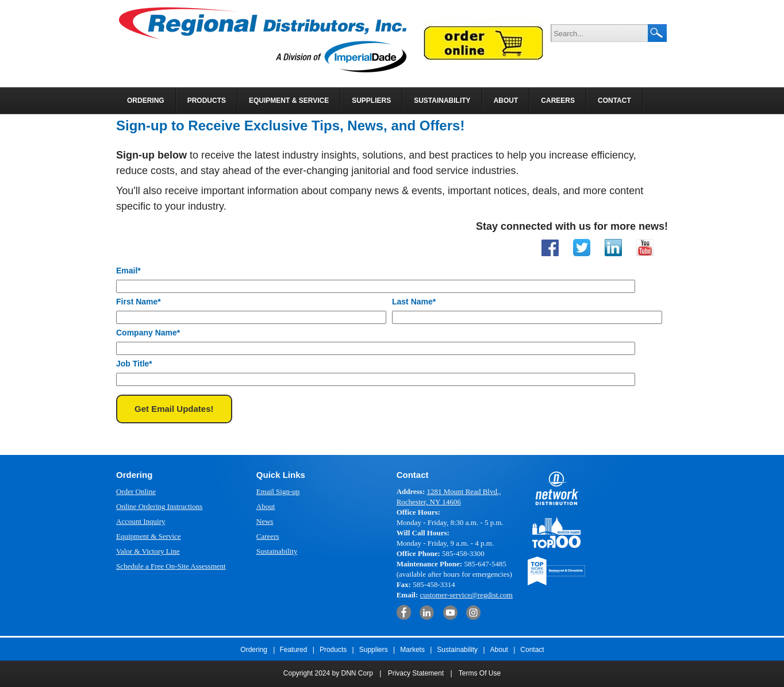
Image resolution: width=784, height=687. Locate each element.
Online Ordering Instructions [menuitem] (159, 506)
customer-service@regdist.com (466, 595)
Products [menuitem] (207, 101)
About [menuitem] (506, 101)
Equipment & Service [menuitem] (289, 101)
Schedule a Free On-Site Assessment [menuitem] (171, 566)
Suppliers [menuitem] (371, 101)
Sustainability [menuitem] (442, 101)
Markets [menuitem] (412, 650)
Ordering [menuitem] (146, 101)
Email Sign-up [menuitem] (278, 491)
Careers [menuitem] (558, 101)
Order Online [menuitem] (136, 491)
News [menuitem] (265, 521)
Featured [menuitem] (293, 650)
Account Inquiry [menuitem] (141, 521)
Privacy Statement (416, 673)
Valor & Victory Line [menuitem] (148, 551)
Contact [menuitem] (614, 101)
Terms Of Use (480, 673)
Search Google (657, 33)
